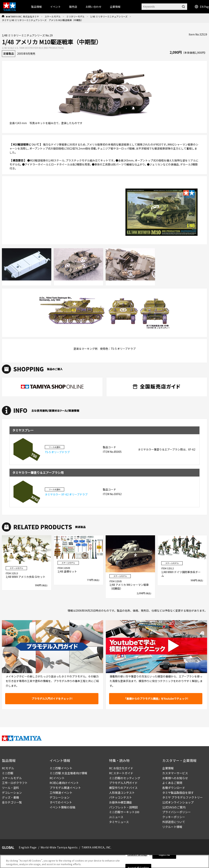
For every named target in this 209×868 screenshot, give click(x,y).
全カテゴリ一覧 (12, 802)
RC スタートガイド (121, 773)
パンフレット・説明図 (123, 807)
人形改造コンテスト (122, 793)
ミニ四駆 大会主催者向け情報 (68, 773)
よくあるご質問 (172, 783)
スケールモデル (53, 16)
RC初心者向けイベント (64, 783)
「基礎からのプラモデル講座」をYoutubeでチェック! (156, 699)
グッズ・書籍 (10, 797)
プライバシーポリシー (177, 812)
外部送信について (174, 822)
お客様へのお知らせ (175, 778)
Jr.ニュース (116, 817)
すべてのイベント (61, 802)
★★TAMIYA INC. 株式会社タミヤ (22, 16)
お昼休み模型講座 (120, 802)
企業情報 (168, 768)
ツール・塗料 (10, 788)
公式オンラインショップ (178, 802)
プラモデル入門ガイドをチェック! (52, 699)
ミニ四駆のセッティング (125, 778)
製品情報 (36, 7)
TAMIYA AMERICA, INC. (96, 847)
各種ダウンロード (174, 788)
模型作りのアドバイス (123, 788)
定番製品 (9, 54)
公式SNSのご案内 (174, 807)
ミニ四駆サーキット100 (124, 812)
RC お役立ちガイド (121, 768)
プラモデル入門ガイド (123, 783)
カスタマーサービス (175, 773)
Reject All (164, 855)
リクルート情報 (172, 827)
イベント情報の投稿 (62, 807)
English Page (28, 847)
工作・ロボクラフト (15, 783)
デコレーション (12, 793)
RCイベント (57, 778)
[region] (104, 861)
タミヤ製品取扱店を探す (178, 793)
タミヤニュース (119, 822)
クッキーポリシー (174, 817)
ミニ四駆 (8, 773)
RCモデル (8, 768)
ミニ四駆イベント (61, 768)
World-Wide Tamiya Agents (59, 847)
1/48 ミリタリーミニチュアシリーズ (109, 16)
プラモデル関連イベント (65, 788)
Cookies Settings (137, 855)
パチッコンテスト (120, 797)
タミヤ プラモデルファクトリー (182, 797)
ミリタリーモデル (75, 16)
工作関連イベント (61, 793)
